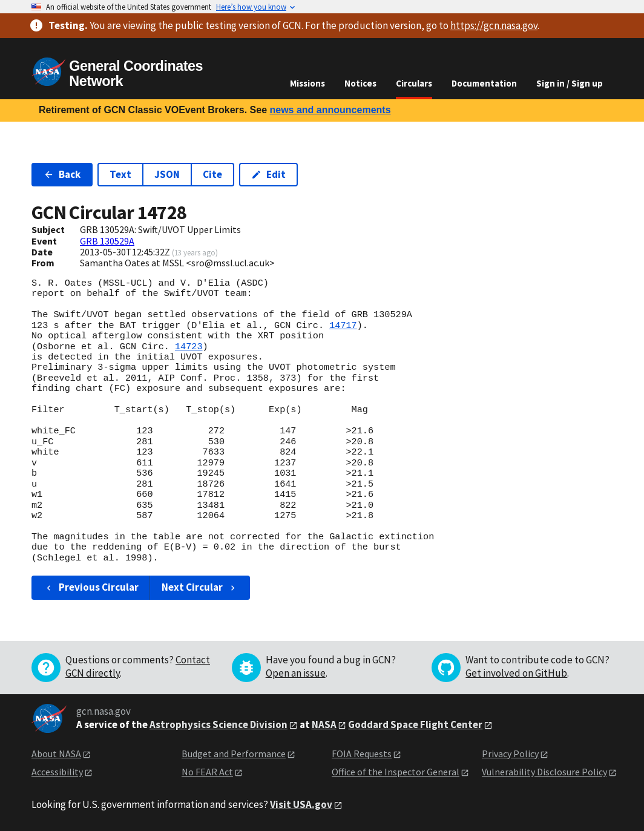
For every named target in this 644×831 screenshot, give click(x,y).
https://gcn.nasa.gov (494, 25)
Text (120, 174)
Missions (307, 83)
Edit (268, 174)
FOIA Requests (362, 754)
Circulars (414, 83)
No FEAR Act (207, 772)
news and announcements (330, 110)
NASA (324, 724)
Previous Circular (91, 587)
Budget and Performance (234, 754)
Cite (212, 174)
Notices (360, 83)
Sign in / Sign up (570, 83)
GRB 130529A (107, 241)
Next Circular (200, 587)
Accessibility (57, 772)
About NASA (56, 754)
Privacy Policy (510, 754)
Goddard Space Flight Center (415, 724)
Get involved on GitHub (516, 673)
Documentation (484, 83)
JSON (167, 174)
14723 (189, 347)
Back (62, 174)
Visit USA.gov (301, 804)
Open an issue (296, 673)
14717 (343, 326)
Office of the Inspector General (396, 772)
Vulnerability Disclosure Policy (544, 772)
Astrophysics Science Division (218, 724)
